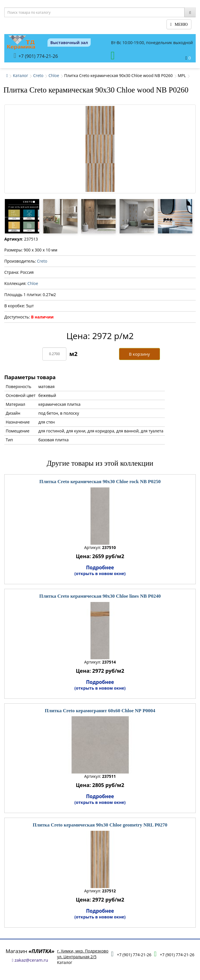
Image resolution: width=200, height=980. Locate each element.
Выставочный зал (69, 43)
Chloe (54, 75)
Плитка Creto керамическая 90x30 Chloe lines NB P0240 (100, 596)
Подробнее (100, 570)
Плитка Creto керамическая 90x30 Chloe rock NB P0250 (100, 482)
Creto (38, 75)
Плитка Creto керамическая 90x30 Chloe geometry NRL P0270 (100, 825)
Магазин (30, 951)
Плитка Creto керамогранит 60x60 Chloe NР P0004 (100, 711)
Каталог (20, 75)
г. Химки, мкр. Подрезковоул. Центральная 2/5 (83, 954)
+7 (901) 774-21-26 (36, 56)
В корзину (139, 354)
